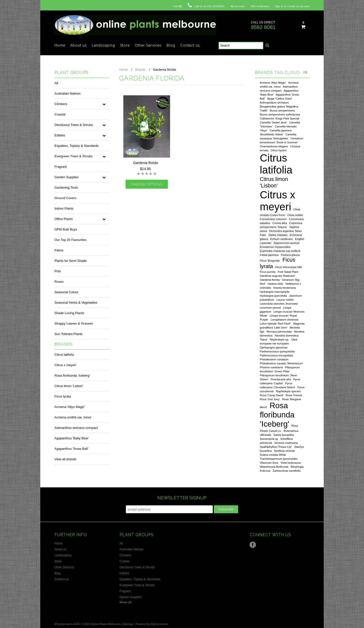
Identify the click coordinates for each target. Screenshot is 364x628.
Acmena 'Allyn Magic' (70, 407)
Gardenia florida (270, 280)
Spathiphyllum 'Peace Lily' (276, 447)
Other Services (148, 45)
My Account (238, 6)
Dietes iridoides (278, 235)
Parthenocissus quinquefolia (277, 351)
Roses (59, 282)
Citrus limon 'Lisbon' (69, 386)
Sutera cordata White (273, 455)
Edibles (60, 135)
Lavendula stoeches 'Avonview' (279, 304)
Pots (58, 271)
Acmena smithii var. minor (73, 417)
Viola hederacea (291, 463)
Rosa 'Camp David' (272, 395)
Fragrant (61, 167)
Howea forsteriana (285, 288)
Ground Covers (65, 198)
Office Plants (64, 219)
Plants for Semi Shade (70, 261)
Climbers (61, 104)
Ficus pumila (268, 272)
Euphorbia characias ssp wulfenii (280, 251)
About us (79, 45)
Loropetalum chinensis (284, 320)
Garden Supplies (67, 177)
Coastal (60, 114)
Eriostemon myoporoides (275, 247)
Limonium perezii (270, 308)
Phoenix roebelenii (271, 367)
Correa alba (280, 223)
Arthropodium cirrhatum (274, 103)
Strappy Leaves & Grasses (74, 323)
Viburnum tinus (269, 463)
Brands (140, 70)
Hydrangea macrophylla (274, 292)
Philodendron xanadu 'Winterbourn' (281, 363)
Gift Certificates (260, 6)
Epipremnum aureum (287, 243)
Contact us (190, 45)
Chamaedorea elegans (274, 146)
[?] (305, 72)
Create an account (298, 6)
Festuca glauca (290, 255)
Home (60, 45)
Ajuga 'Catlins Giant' (280, 99)
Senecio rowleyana (286, 443)
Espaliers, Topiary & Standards (77, 146)
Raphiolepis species (288, 391)
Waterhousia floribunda (274, 467)
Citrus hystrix (279, 150)
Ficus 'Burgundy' (270, 261)
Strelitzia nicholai (284, 451)
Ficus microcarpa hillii (289, 267)
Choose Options (147, 184)
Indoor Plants (64, 208)
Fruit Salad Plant (288, 272)
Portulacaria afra (281, 379)
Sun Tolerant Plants (68, 334)
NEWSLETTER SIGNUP (182, 498)
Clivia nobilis (295, 215)
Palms (59, 250)
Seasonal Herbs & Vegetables (76, 303)
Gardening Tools (66, 188)
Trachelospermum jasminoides (279, 459)
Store (125, 45)
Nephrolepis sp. (279, 340)
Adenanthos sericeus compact (76, 428)
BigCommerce (160, 624)
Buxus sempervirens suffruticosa (280, 114)
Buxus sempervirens (282, 111)
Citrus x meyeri (65, 365)
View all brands (65, 459)
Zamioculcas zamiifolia (287, 471)
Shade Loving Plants (69, 313)
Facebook (253, 545)
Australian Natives (68, 93)
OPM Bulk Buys (66, 229)
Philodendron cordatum (274, 359)
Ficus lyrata (63, 396)
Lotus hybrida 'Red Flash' (275, 324)
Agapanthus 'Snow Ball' (71, 449)
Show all (126, 602)
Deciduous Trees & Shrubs (74, 125)
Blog (171, 45)
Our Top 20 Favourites (70, 240)
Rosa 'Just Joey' (270, 399)
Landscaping (103, 45)
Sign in (279, 6)
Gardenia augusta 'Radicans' (278, 276)
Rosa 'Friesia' (294, 395)
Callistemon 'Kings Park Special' (280, 118)
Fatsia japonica (269, 255)
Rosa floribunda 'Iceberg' (72, 375)
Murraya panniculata (279, 332)
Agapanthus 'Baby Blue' (71, 438)
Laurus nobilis (285, 300)
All (56, 83)
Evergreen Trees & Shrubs (73, 156)
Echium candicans (282, 239)
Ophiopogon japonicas (274, 347)
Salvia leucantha (284, 435)
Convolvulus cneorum (273, 219)
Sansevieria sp (269, 439)
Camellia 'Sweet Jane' (273, 122)
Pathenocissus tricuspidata (276, 355)
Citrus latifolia (64, 355)
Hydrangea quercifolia (273, 296)
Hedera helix (276, 284)
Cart (177, 6)
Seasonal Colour (66, 292)
